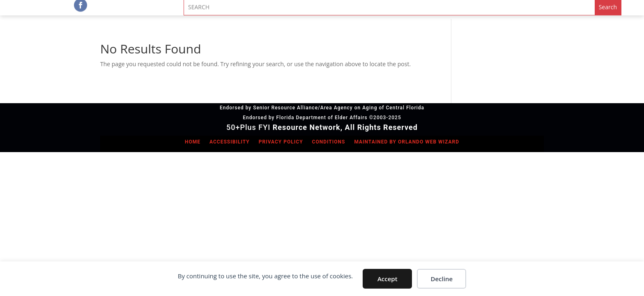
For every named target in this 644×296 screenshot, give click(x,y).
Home (193, 142)
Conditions (329, 142)
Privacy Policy (281, 142)
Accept (388, 279)
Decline (442, 279)
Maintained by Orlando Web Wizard (407, 142)
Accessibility (230, 142)
